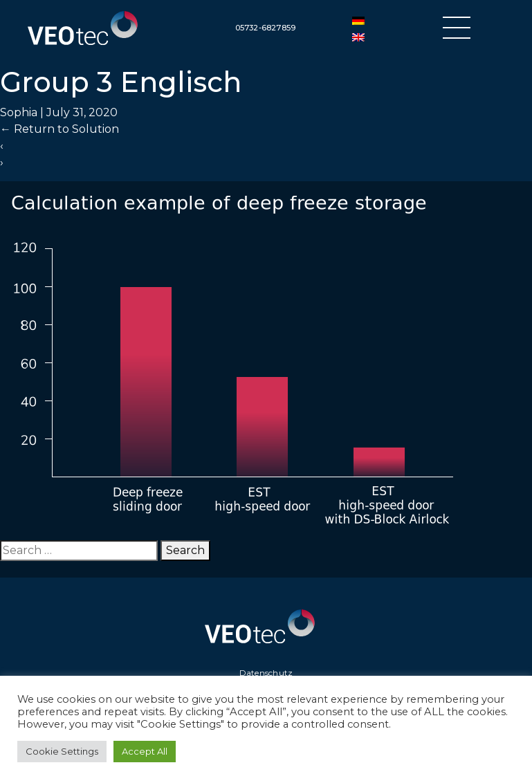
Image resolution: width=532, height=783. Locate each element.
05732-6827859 (266, 28)
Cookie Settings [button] (62, 751)
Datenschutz (266, 673)
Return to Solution (59, 129)
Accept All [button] (145, 751)
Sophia (19, 112)
